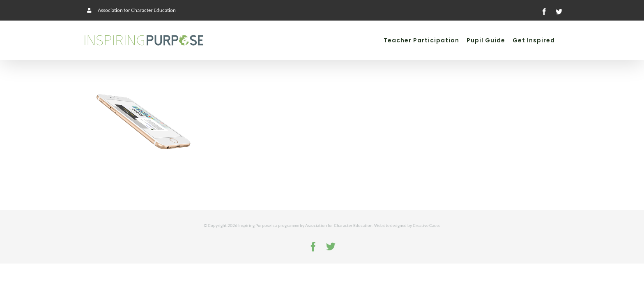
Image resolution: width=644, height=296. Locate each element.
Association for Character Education (339, 225)
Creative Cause (427, 225)
